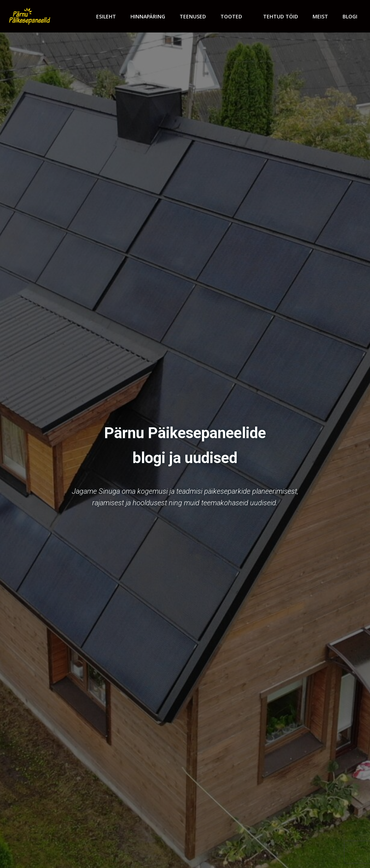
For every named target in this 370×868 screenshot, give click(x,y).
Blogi (350, 16)
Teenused (193, 16)
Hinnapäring (148, 16)
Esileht (106, 16)
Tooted (235, 16)
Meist (320, 16)
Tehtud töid (281, 16)
